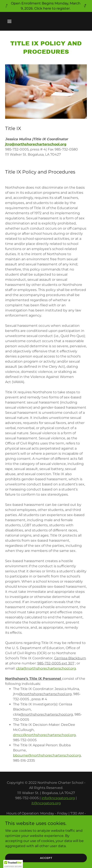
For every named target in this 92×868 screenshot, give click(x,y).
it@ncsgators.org (46, 803)
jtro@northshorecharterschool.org (36, 144)
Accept (46, 858)
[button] (14, 21)
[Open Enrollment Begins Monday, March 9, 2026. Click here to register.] (46, 6)
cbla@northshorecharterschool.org (46, 668)
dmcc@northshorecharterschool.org (44, 735)
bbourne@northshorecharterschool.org (47, 755)
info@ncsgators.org (58, 798)
